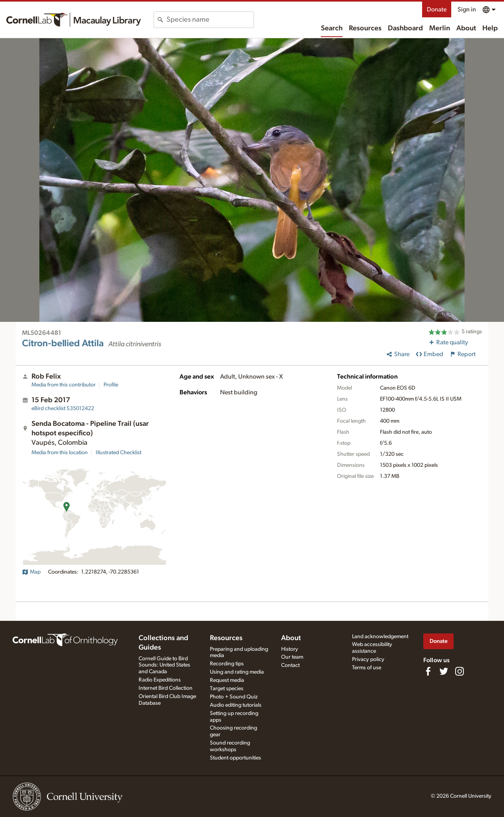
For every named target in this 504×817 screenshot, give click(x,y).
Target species (227, 689)
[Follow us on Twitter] (444, 671)
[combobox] (210, 20)
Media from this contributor (64, 385)
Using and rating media (237, 672)
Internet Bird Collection (166, 688)
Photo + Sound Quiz (234, 697)
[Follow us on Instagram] (460, 671)
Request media (227, 680)
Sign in (467, 9)
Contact (290, 665)
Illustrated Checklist (119, 453)
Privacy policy (368, 659)
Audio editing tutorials (236, 705)
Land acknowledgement (380, 637)
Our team (292, 657)
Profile (111, 385)
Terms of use (367, 668)
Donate (437, 9)
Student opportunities (235, 758)
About (466, 28)
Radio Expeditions (160, 680)
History (290, 649)
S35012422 (63, 408)
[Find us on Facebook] (428, 671)
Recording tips (227, 664)
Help (490, 28)
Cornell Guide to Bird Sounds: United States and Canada (164, 665)
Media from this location (60, 453)
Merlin (440, 28)
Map (31, 572)
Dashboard (405, 28)
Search (332, 28)
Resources (365, 28)
